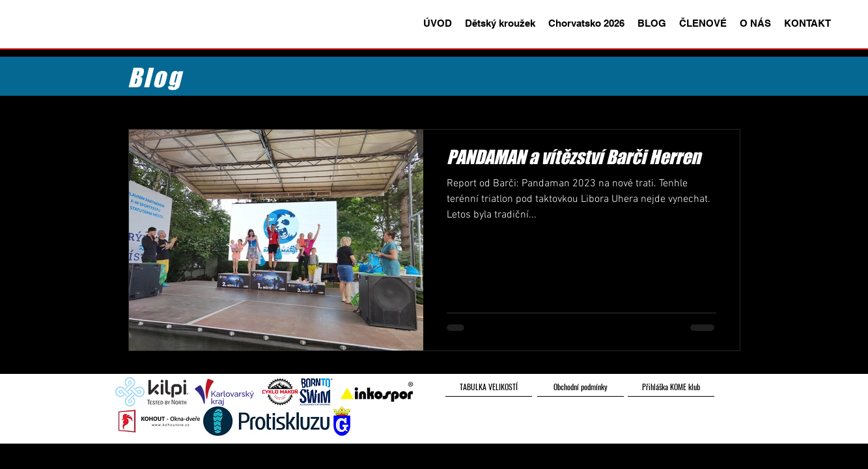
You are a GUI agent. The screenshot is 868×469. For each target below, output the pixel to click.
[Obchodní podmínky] (581, 387)
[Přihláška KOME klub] (671, 387)
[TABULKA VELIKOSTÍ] (489, 387)
